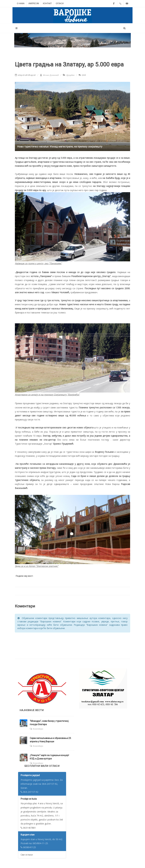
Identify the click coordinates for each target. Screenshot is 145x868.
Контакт (47, 3)
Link (82, 75)
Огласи (60, 3)
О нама (21, 3)
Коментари (38, 729)
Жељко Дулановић (49, 75)
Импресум (34, 3)
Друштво (70, 75)
